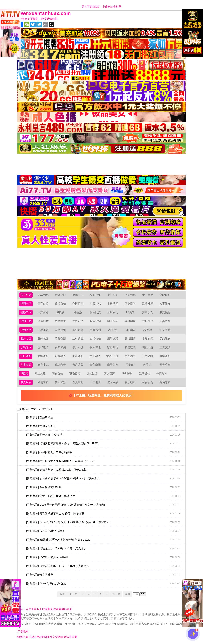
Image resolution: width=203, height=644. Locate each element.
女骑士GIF (113, 356)
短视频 (78, 312)
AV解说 (113, 330)
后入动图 (130, 356)
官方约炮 (26, 295)
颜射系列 (78, 330)
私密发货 (148, 382)
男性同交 (95, 312)
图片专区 (26, 339)
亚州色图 (43, 339)
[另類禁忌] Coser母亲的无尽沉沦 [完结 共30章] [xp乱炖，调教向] (103, 505)
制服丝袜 (95, 304)
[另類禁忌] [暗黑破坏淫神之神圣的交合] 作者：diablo (103, 540)
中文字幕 (165, 330)
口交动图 (147, 356)
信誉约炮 (130, 295)
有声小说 (43, 365)
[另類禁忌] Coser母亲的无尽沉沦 (103, 583)
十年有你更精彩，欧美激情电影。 (40, 19)
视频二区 (26, 312)
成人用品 (26, 382)
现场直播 (75, 374)
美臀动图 (78, 356)
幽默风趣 (148, 347)
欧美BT (147, 365)
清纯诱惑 (113, 339)
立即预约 (165, 295)
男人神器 (60, 382)
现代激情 (43, 347)
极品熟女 (165, 339)
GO (143, 594)
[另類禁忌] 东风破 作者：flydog (103, 531)
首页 (34, 409)
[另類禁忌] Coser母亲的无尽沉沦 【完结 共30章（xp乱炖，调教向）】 (103, 522)
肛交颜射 (165, 312)
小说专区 (26, 347)
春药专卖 (165, 382)
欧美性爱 (148, 304)
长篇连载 (130, 347)
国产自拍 (43, 304)
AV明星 (147, 330)
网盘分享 (165, 365)
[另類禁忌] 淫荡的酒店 (103, 417)
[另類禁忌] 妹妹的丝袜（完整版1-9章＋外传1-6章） (103, 470)
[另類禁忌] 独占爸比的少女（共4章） (103, 557)
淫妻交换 (165, 347)
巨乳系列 (95, 330)
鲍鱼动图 (60, 356)
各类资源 (26, 365)
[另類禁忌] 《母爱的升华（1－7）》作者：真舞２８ (103, 566)
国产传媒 (43, 312)
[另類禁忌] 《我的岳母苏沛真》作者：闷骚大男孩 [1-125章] (103, 444)
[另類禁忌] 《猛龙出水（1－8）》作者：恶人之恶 (103, 548)
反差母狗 (95, 321)
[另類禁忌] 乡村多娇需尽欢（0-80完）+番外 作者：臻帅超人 (103, 479)
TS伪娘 (130, 312)
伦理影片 (43, 321)
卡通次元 (148, 339)
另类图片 (130, 339)
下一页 (116, 594)
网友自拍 (57, 374)
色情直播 (78, 304)
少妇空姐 (95, 295)
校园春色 (95, 347)
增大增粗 (78, 382)
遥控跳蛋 (92, 374)
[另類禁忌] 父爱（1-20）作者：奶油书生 (103, 496)
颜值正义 (78, 321)
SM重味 (130, 330)
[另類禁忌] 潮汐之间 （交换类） (103, 435)
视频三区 (26, 321)
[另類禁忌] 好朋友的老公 (103, 426)
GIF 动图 (26, 356)
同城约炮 (43, 295)
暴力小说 (78, 347)
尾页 (127, 594)
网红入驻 (40, 374)
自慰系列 (43, 330)
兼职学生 (78, 295)
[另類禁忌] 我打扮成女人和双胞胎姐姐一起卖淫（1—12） (103, 461)
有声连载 (78, 365)
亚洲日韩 (130, 304)
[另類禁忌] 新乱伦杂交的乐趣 (103, 487)
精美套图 (95, 365)
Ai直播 (24, 374)
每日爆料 (162, 374)
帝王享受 (148, 295)
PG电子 (127, 374)
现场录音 (60, 365)
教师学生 (60, 321)
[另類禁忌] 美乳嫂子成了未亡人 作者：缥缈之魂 (103, 514)
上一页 (73, 594)
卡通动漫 (113, 304)
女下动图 (95, 356)
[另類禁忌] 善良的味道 (103, 575)
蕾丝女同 (113, 312)
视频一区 (26, 304)
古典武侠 (60, 347)
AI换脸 (60, 312)
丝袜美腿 (78, 339)
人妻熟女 (165, 304)
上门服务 (113, 295)
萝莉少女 (148, 312)
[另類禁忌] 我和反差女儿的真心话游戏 (103, 452)
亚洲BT (130, 365)
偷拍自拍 (60, 304)
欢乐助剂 (130, 382)
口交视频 (60, 330)
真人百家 (110, 374)
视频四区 (26, 330)
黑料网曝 (130, 321)
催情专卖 (43, 382)
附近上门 (60, 295)
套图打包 (113, 365)
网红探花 (113, 321)
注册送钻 (145, 374)
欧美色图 (60, 339)
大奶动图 (43, 356)
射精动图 (165, 356)
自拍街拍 (95, 339)
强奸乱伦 (148, 321)
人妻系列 (165, 321)
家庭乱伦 (113, 347)
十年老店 (95, 382)
